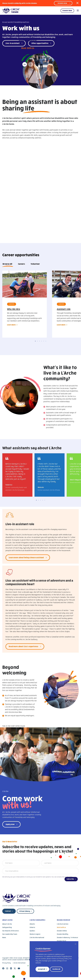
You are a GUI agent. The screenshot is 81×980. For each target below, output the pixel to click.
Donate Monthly (63, 934)
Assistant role (64, 309)
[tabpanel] (25, 304)
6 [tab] (46, 341)
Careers (21, 264)
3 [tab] (39, 341)
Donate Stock (62, 941)
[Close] (76, 944)
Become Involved (63, 920)
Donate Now (67, 10)
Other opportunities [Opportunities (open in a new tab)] (40, 43)
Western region (35, 934)
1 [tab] (35, 341)
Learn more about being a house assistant (26, 557)
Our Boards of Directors (11, 931)
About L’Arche (7, 920)
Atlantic (32, 924)
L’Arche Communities (37, 920)
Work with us (61, 927)
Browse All (7, 264)
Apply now (10, 824)
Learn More (11, 325)
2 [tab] (37, 341)
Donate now (62, 3)
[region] (54, 959)
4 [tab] (42, 341)
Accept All (42, 969)
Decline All (56, 969)
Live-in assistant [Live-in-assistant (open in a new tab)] (13, 43)
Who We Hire (14, 309)
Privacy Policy (7, 963)
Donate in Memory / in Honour (67, 937)
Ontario (32, 927)
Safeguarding (7, 927)
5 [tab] (44, 341)
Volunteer (35, 264)
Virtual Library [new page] (25, 911)
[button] (77, 3)
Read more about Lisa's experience (23, 646)
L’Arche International (37, 937)
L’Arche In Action (63, 924)
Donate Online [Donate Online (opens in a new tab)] (62, 931)
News (4, 937)
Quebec (32, 931)
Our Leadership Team (10, 934)
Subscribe (70, 879)
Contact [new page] (8, 911)
